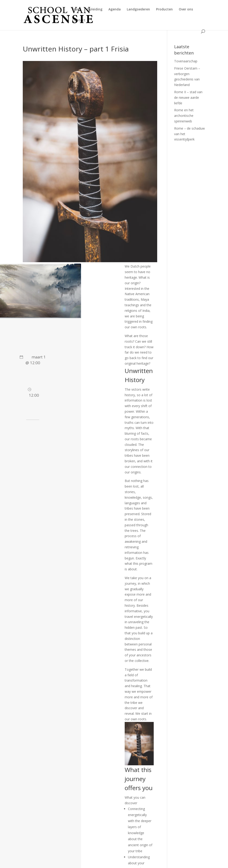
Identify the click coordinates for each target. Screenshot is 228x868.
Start (77, 10)
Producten (164, 10)
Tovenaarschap (186, 61)
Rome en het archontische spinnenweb (184, 116)
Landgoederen (138, 10)
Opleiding (95, 10)
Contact (79, 20)
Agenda (115, 10)
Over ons (186, 10)
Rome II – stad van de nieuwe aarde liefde (188, 97)
